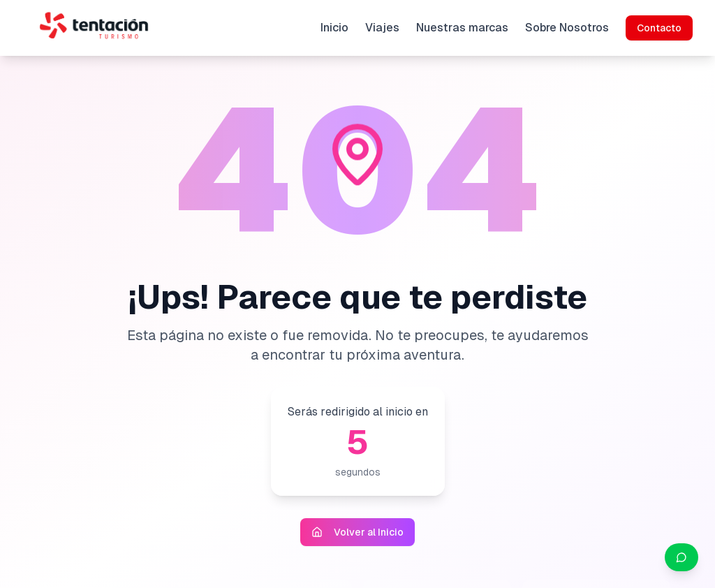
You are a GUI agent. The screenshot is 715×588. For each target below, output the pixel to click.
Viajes (382, 28)
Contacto (659, 28)
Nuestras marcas (462, 28)
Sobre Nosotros (567, 28)
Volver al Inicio (357, 532)
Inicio (334, 28)
